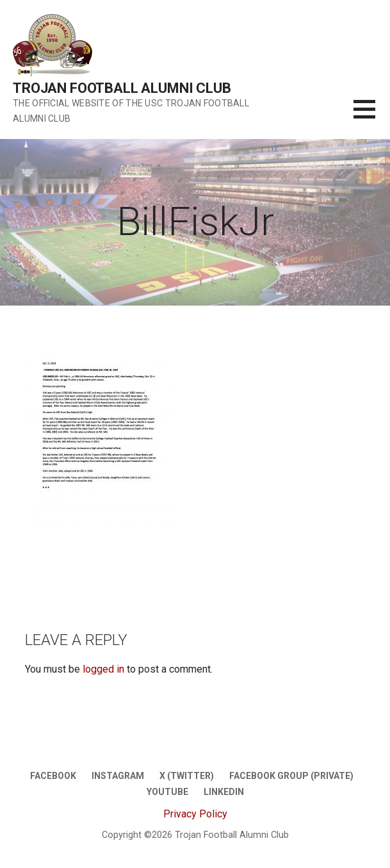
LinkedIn (224, 792)
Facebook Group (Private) (291, 776)
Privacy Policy (195, 814)
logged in (103, 669)
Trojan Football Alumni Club (122, 88)
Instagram (118, 776)
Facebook (53, 776)
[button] (372, 117)
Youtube (167, 792)
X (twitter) (187, 776)
